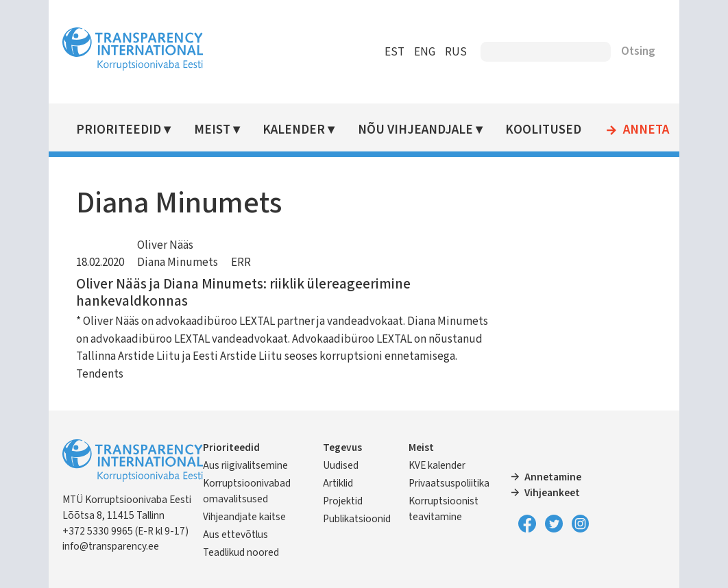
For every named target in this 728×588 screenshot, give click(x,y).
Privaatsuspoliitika (449, 483)
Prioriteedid (119, 130)
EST (395, 52)
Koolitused (543, 130)
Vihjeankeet (552, 493)
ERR (241, 262)
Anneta (646, 130)
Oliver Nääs (165, 245)
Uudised (341, 465)
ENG (425, 52)
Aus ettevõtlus (235, 535)
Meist (212, 130)
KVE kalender (437, 465)
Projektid (343, 501)
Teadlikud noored (241, 552)
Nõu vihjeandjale (415, 130)
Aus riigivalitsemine (245, 465)
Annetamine (553, 477)
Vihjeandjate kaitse (244, 517)
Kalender (294, 130)
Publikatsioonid (357, 519)
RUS (456, 52)
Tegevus (342, 448)
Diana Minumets (178, 262)
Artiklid (338, 483)
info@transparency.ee (111, 546)
